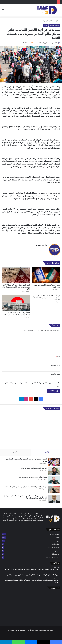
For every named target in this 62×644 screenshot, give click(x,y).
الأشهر (47, 452)
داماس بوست (54, 43)
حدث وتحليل (55, 554)
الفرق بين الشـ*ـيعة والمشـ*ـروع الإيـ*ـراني (34, 468)
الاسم (58, 356)
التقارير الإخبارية (48, 21)
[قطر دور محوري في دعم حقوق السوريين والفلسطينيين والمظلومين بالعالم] (54, 462)
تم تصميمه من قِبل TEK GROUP (17, 630)
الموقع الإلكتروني (56, 374)
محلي (45, 25)
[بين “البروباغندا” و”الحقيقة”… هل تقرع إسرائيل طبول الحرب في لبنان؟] (54, 489)
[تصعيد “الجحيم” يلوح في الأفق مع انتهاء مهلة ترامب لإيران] (46, 275)
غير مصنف (56, 541)
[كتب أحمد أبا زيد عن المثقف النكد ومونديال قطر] (54, 480)
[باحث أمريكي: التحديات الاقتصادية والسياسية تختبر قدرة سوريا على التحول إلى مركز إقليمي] (16, 303)
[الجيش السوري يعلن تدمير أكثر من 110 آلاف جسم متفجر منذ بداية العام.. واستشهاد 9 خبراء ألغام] (16, 275)
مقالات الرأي (55, 544)
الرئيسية (57, 21)
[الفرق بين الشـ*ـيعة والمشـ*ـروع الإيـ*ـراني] (54, 471)
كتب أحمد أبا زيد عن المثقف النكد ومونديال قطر (33, 477)
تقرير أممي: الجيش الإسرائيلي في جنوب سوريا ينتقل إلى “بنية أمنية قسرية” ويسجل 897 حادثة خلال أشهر (46, 297)
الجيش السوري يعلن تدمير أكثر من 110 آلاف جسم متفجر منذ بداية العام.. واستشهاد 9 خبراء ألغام (16, 287)
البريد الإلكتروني (55, 365)
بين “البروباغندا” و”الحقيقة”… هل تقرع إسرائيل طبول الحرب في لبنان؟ (26, 487)
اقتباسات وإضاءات (54, 547)
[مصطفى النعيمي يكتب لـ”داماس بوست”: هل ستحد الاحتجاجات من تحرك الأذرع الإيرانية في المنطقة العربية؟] (54, 499)
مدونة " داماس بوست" (52, 557)
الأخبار (57, 537)
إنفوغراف (56, 551)
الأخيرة (16, 452)
